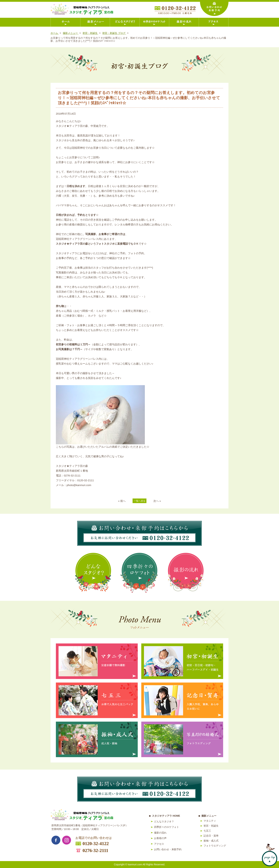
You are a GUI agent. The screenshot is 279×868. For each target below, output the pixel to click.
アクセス (159, 844)
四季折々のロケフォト (167, 827)
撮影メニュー (209, 816)
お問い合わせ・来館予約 (168, 849)
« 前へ (122, 501)
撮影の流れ (160, 833)
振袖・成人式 (211, 841)
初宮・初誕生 (211, 826)
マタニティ (210, 821)
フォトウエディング (215, 846)
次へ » (157, 501)
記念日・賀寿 (211, 836)
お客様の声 (160, 838)
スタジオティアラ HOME (166, 816)
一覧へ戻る (140, 501)
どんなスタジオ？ (164, 821)
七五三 (207, 831)
